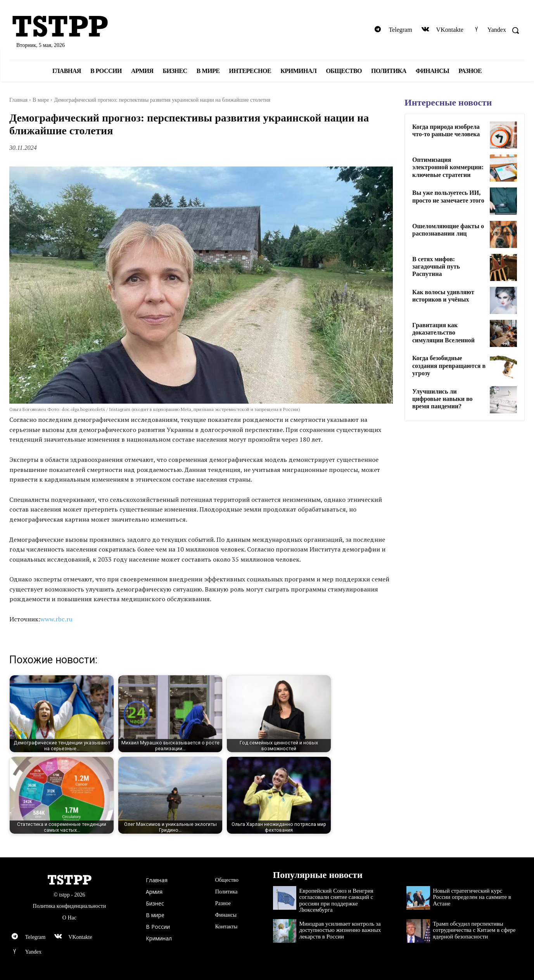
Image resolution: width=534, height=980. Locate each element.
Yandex (497, 30)
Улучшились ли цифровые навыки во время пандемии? (442, 399)
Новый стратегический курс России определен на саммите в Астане (472, 897)
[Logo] (93, 27)
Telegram (400, 30)
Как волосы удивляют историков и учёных (443, 296)
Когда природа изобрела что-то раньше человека (446, 130)
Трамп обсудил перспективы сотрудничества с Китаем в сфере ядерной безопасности (474, 930)
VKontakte (450, 30)
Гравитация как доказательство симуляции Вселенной (443, 332)
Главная (18, 100)
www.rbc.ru (56, 619)
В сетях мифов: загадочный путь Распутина (436, 266)
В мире (41, 100)
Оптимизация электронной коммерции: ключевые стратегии (448, 167)
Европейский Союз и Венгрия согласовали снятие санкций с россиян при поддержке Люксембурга (336, 900)
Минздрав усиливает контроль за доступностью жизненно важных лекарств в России (340, 930)
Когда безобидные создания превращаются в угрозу (449, 365)
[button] (515, 30)
